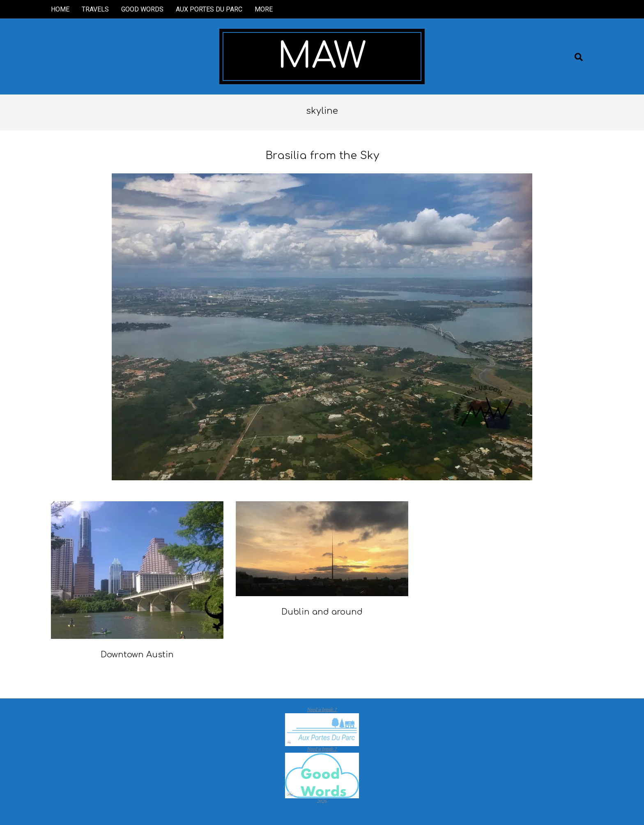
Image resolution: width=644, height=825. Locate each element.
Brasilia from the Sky (322, 156)
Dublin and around (322, 612)
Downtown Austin (137, 655)
